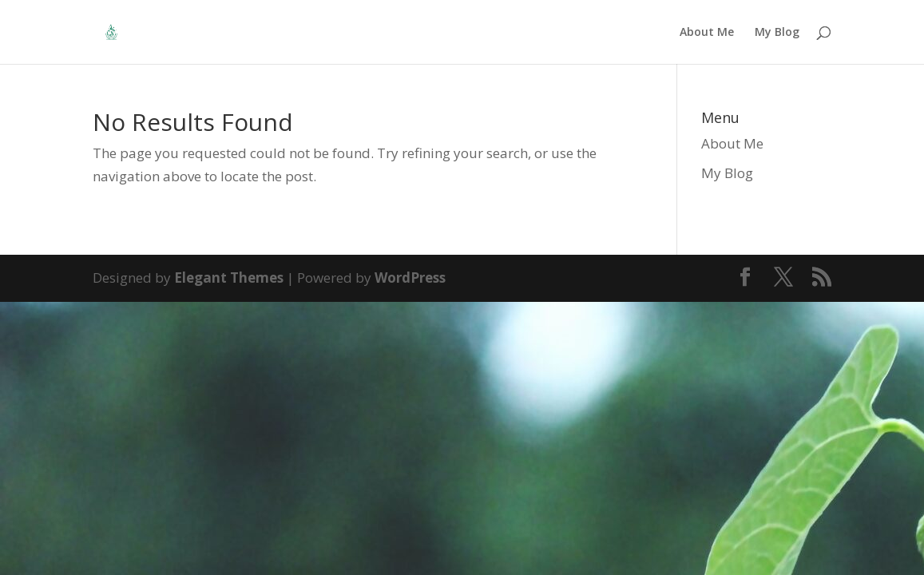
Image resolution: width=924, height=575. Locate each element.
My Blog (777, 33)
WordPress (410, 278)
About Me (707, 33)
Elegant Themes (229, 278)
